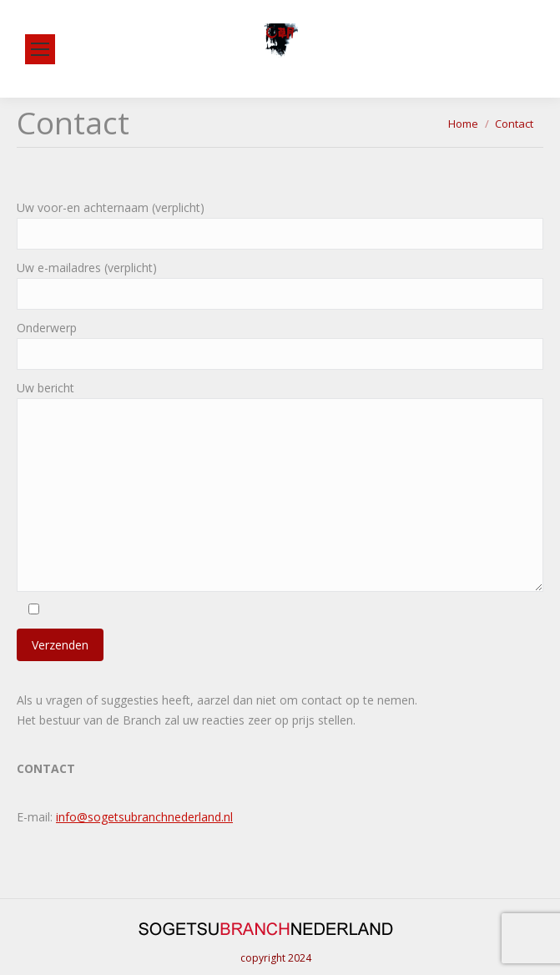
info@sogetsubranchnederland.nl (144, 817)
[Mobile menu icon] (40, 49)
